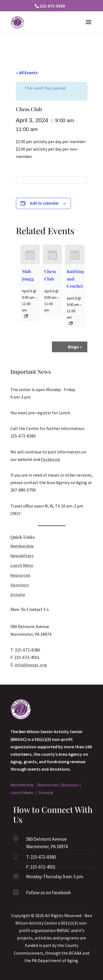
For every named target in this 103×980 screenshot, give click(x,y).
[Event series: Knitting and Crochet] (71, 323)
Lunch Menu (22, 565)
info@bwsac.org (31, 665)
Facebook (50, 459)
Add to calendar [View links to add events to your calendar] (44, 203)
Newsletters (22, 556)
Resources (20, 575)
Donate (18, 594)
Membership (22, 546)
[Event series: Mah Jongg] (26, 316)
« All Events (27, 73)
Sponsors (20, 585)
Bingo (75, 347)
